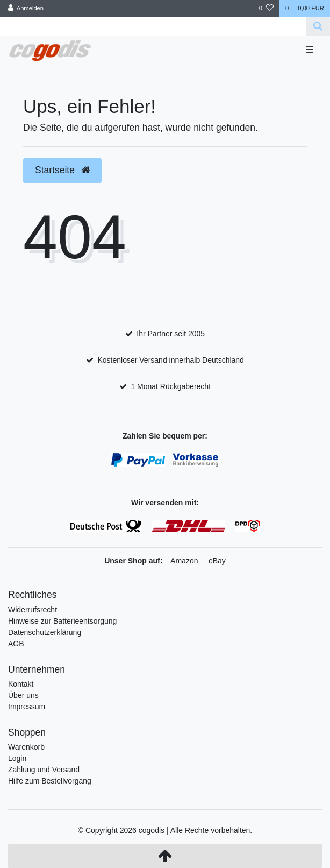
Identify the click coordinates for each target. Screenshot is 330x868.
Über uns (23, 695)
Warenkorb (26, 747)
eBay (217, 561)
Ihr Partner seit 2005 (171, 334)
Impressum (27, 707)
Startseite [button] (62, 170)
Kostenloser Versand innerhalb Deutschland (170, 360)
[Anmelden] (26, 8)
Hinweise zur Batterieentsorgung (62, 621)
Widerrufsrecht (33, 610)
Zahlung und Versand (44, 770)
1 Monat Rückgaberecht (171, 386)
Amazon (184, 561)
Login (17, 758)
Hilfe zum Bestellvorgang (50, 781)
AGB (16, 644)
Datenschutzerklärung (45, 632)
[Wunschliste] (266, 8)
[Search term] (153, 26)
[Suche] (318, 26)
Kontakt (21, 684)
